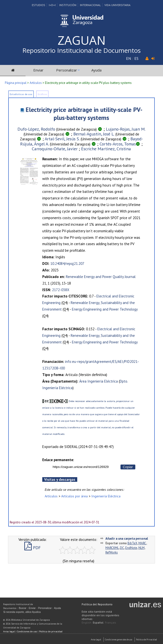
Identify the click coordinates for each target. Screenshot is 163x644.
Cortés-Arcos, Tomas (118, 144)
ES (136, 58)
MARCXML (112, 548)
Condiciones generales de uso (119, 640)
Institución (68, 5)
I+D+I (52, 5)
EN (129, 58)
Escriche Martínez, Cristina (106, 149)
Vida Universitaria (117, 5)
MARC (142, 543)
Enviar (38, 70)
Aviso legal (9, 631)
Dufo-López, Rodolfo (36, 129)
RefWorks (112, 552)
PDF (32, 548)
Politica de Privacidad (146, 640)
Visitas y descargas (60, 479)
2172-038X (61, 290)
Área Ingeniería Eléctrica (99, 381)
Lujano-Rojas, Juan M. (126, 129)
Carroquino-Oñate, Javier (55, 149)
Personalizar (67, 70)
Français (111, 622)
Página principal (16, 83)
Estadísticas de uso (21, 94)
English (86, 622)
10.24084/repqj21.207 (67, 264)
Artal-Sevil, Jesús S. (62, 139)
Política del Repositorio (97, 604)
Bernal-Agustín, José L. (94, 134)
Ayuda (96, 70)
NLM (142, 548)
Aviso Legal (96, 640)
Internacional (90, 5)
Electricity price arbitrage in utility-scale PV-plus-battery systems (84, 114)
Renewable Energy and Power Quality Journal (101, 277)
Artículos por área (74, 496)
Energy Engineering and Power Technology (105, 309)
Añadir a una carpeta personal (127, 539)
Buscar (22, 608)
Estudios (39, 5)
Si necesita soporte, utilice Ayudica (22, 612)
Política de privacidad (51, 631)
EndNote (131, 548)
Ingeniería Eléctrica (106, 496)
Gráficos (42, 94)
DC (122, 548)
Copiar (128, 467)
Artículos (36, 83)
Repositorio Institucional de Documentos (81, 50)
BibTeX (132, 543)
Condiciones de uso (27, 631)
